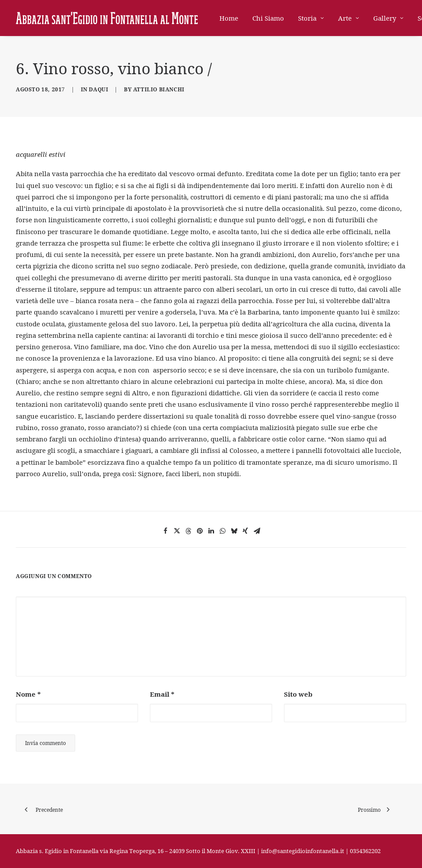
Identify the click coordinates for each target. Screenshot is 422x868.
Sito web (298, 694)
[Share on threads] (188, 531)
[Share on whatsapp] (222, 531)
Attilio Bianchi (159, 89)
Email (162, 694)
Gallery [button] (388, 18)
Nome (28, 694)
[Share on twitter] (177, 531)
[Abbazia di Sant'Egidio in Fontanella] (107, 18)
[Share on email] (257, 531)
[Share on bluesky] (234, 531)
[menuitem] (232, 18)
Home (229, 18)
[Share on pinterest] (200, 531)
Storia (311, 18)
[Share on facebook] (165, 531)
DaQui (98, 89)
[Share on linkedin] (211, 531)
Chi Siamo (268, 18)
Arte (349, 18)
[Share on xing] (245, 531)
